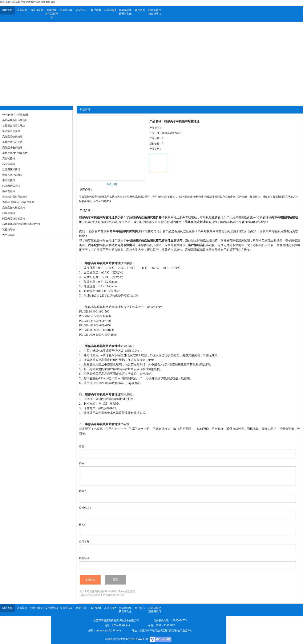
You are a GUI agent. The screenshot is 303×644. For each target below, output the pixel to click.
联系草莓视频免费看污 (155, 12)
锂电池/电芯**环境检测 (15, 115)
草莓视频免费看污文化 (125, 12)
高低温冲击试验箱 (12, 148)
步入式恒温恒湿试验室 (15, 197)
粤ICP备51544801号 (137, 639)
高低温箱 (22, 10)
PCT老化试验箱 (11, 186)
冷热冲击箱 (66, 10)
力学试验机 (9, 235)
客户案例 (96, 10)
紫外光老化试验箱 (12, 175)
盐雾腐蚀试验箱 (11, 169)
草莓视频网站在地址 (14, 126)
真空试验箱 (9, 158)
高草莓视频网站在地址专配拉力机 (21, 224)
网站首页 (7, 10)
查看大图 (112, 184)
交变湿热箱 (52, 608)
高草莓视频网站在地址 (15, 120)
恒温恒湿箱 (37, 10)
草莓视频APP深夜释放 (52, 14)
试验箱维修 (9, 230)
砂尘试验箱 (9, 213)
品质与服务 (110, 10)
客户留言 (140, 10)
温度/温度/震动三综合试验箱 (18, 202)
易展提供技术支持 (115, 639)
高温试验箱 (9, 164)
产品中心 (81, 10)
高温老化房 (9, 191)
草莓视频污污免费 (12, 142)
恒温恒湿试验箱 (11, 131)
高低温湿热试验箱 (12, 137)
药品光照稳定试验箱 (14, 219)
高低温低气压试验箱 (14, 208)
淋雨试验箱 (9, 180)
